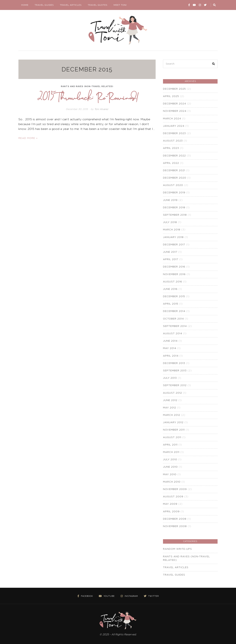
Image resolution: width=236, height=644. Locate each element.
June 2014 (170, 341)
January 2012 (173, 423)
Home (25, 5)
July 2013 (170, 378)
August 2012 (172, 393)
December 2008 (175, 519)
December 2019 (174, 193)
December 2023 (174, 133)
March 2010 (172, 482)
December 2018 (174, 208)
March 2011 (171, 452)
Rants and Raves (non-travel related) (87, 86)
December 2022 (174, 156)
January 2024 (174, 126)
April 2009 (171, 512)
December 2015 (174, 297)
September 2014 (175, 326)
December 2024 (175, 104)
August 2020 (173, 185)
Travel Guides (44, 5)
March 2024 (172, 119)
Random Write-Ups (177, 549)
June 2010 (170, 467)
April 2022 (171, 163)
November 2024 (175, 111)
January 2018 (173, 237)
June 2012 (170, 400)
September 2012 (175, 385)
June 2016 (170, 289)
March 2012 (172, 415)
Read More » (28, 138)
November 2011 (174, 430)
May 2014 (170, 348)
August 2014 (173, 334)
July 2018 (170, 222)
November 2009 (175, 489)
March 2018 (172, 230)
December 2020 (175, 178)
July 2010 (170, 460)
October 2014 (173, 319)
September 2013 (175, 371)
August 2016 (173, 282)
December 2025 (174, 89)
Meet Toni (120, 5)
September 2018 (175, 215)
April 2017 (171, 259)
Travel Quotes (98, 5)
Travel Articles (71, 5)
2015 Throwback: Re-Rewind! (88, 97)
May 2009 (170, 504)
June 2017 (170, 252)
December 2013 (174, 363)
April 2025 (171, 96)
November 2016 (174, 274)
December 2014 (174, 311)
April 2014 (171, 356)
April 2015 (171, 304)
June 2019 (170, 200)
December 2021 (174, 171)
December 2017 (174, 245)
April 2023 (171, 148)
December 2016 (174, 267)
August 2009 (173, 497)
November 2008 (175, 526)
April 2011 (170, 445)
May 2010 (170, 475)
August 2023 (173, 141)
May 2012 (170, 408)
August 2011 (172, 437)
